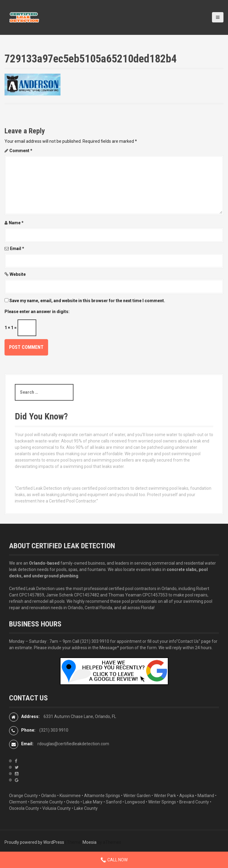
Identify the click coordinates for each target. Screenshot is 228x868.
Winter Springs (162, 802)
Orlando (49, 796)
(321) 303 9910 (95, 641)
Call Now (114, 860)
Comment (21, 151)
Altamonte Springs (102, 796)
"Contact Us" (188, 641)
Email (17, 249)
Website (18, 274)
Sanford (114, 802)
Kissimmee (70, 796)
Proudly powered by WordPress (34, 842)
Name (16, 223)
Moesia (90, 842)
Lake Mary (93, 802)
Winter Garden (137, 796)
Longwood (135, 802)
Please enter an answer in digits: (37, 312)
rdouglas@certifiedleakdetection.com (73, 744)
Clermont (18, 802)
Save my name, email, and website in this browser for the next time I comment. (87, 301)
